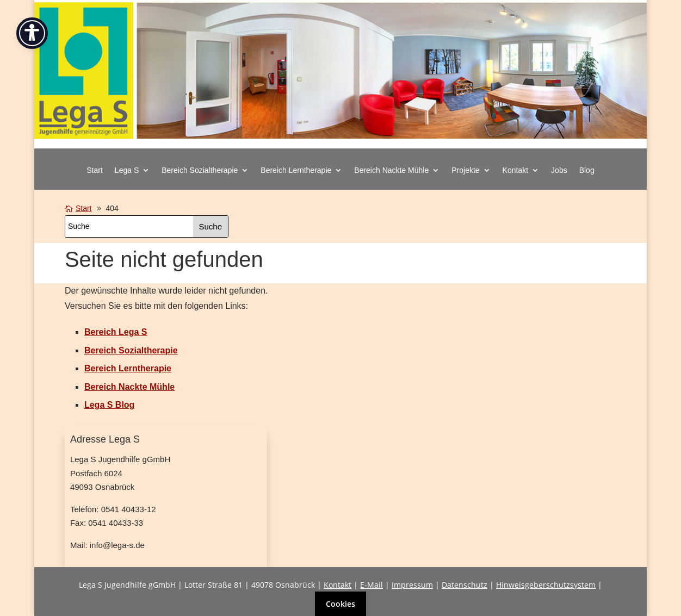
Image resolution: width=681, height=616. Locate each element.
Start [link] (95, 170)
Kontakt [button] (515, 170)
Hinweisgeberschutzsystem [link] (546, 585)
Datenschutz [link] (465, 585)
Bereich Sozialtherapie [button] (200, 170)
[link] (341, 143)
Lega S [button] (127, 170)
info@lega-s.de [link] (117, 545)
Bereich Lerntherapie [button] (296, 170)
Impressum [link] (412, 585)
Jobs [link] (559, 170)
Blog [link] (587, 170)
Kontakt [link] (338, 585)
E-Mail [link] (372, 585)
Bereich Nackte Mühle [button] (391, 170)
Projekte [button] (465, 170)
